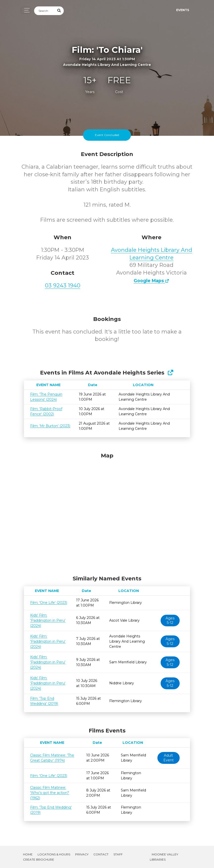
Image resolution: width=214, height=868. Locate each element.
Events (183, 10)
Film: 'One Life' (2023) (49, 603)
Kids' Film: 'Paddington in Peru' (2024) (48, 620)
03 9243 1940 (63, 286)
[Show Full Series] (170, 373)
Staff (118, 854)
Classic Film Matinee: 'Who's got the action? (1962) (50, 793)
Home (28, 854)
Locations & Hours (54, 854)
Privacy (82, 854)
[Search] (44, 11)
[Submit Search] (59, 11)
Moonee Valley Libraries (164, 857)
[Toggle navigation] (26, 10)
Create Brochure (39, 859)
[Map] (107, 513)
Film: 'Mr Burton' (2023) (50, 426)
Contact (101, 854)
